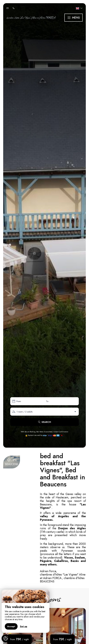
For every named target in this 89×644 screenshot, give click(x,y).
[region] (26, 611)
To (47, 401)
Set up (24, 626)
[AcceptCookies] (6, 638)
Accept (11, 626)
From (19, 401)
